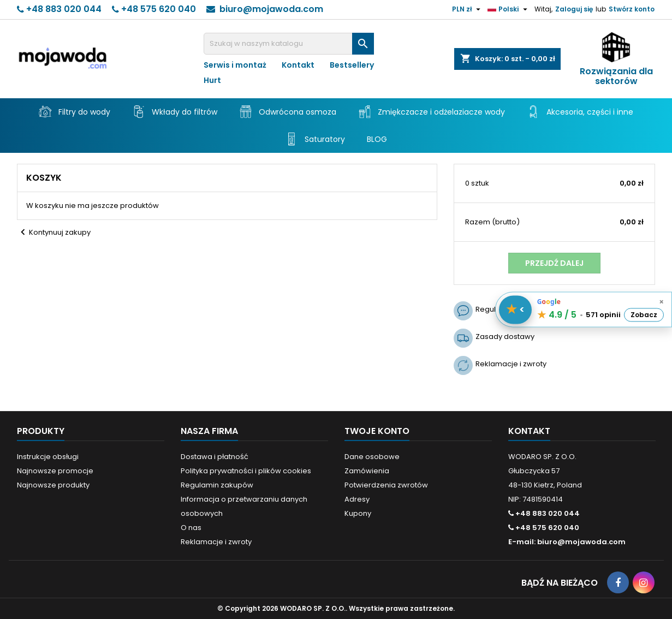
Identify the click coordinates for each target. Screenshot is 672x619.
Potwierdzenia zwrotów (386, 485)
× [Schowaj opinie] (661, 302)
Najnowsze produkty (53, 485)
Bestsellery (352, 65)
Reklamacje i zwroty (216, 542)
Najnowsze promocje (55, 471)
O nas (191, 528)
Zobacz (644, 315)
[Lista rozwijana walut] (468, 9)
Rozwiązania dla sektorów (616, 76)
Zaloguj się (574, 9)
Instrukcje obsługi (48, 457)
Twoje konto (377, 431)
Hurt (212, 80)
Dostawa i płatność (215, 457)
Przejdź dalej (554, 263)
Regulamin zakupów (217, 485)
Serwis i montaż (235, 65)
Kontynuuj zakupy (54, 233)
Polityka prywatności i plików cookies (246, 471)
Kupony (358, 513)
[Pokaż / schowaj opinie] (515, 309)
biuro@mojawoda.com (271, 9)
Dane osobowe (372, 457)
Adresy (357, 499)
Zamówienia (367, 471)
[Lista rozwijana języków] (509, 9)
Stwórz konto (632, 9)
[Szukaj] (289, 44)
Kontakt (298, 65)
